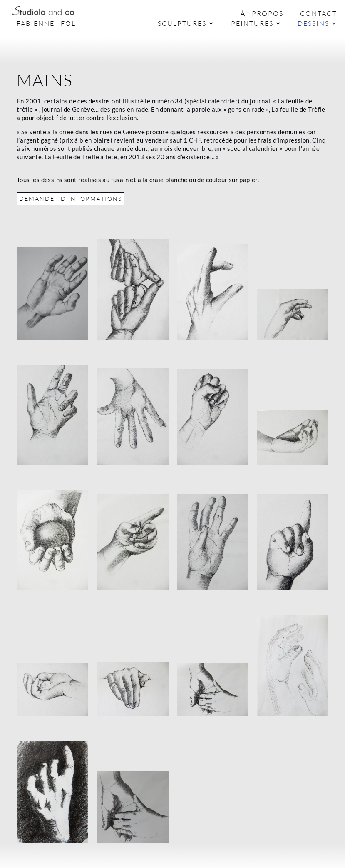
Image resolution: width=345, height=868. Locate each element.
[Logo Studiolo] (43, 11)
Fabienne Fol (46, 23)
